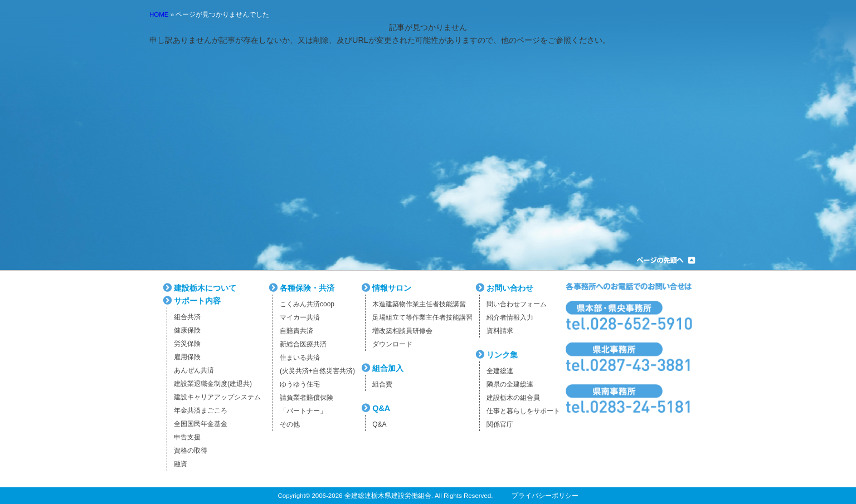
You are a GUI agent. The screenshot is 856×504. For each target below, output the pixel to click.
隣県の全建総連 (510, 384)
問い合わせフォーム (517, 304)
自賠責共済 (296, 331)
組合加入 (388, 368)
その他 (290, 424)
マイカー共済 (300, 317)
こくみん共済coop (307, 304)
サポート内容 (197, 301)
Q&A (381, 408)
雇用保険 (187, 357)
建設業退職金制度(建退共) (213, 384)
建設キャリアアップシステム (217, 397)
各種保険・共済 (307, 288)
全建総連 (500, 371)
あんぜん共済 (194, 370)
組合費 (382, 384)
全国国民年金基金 (201, 424)
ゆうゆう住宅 (300, 384)
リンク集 (502, 355)
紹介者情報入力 (510, 317)
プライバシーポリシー (545, 496)
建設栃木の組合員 (513, 398)
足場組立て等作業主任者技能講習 (422, 317)
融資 (181, 464)
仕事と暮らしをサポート (523, 411)
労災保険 (187, 344)
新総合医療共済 (303, 344)
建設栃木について (205, 288)
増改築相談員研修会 (402, 331)
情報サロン (392, 288)
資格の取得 (191, 451)
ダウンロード (392, 344)
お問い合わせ (510, 288)
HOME (159, 14)
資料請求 (500, 331)
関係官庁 (500, 424)
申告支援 (187, 437)
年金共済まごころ (201, 410)
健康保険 (187, 330)
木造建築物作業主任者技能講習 (419, 304)
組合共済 (187, 317)
